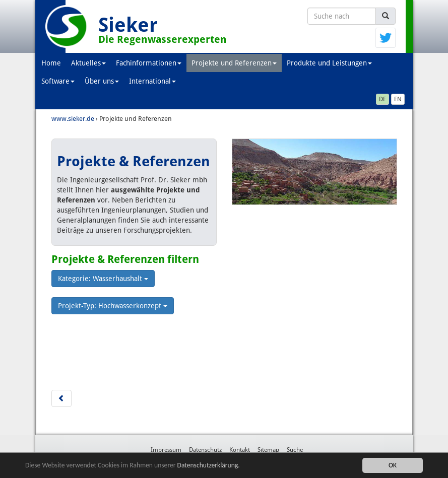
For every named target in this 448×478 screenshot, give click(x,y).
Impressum (166, 450)
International (152, 81)
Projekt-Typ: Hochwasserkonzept (113, 306)
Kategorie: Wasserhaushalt (103, 279)
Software (58, 81)
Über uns (102, 81)
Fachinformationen (149, 63)
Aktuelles (88, 63)
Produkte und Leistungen (329, 63)
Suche (295, 450)
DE (382, 99)
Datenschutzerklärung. (209, 466)
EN (398, 99)
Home (51, 63)
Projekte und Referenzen (234, 63)
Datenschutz (205, 450)
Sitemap (268, 450)
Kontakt (240, 450)
